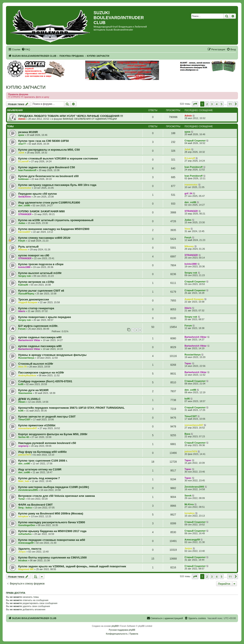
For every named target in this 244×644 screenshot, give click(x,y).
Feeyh (22, 241)
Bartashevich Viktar (29, 340)
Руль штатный (28, 247)
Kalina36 (23, 285)
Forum (22, 329)
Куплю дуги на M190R (33, 390)
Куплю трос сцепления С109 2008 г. (43, 461)
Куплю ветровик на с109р (36, 282)
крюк (21, 135)
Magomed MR (26, 569)
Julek (21, 153)
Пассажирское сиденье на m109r (41, 372)
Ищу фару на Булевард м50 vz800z (42, 452)
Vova (187, 229)
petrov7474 (24, 455)
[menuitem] (26, 49)
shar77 (22, 144)
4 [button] (217, 104)
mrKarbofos (25, 534)
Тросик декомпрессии (34, 299)
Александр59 (26, 543)
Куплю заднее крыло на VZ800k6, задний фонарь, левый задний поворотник (72, 566)
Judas (22, 223)
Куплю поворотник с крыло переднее (45, 317)
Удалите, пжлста (30, 549)
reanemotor (25, 188)
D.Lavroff (23, 161)
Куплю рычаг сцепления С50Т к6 (41, 291)
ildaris (22, 311)
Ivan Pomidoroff (27, 170)
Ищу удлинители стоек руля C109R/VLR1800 (49, 203)
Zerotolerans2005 (28, 490)
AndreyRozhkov (27, 375)
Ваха (187, 434)
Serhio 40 (24, 437)
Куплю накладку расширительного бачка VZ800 (52, 522)
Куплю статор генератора (36, 308)
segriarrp (23, 446)
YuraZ (22, 499)
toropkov (23, 516)
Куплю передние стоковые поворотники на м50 (52, 540)
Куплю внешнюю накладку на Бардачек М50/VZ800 (54, 229)
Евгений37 (24, 232)
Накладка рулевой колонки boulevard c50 (47, 443)
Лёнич (22, 402)
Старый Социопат (195, 141)
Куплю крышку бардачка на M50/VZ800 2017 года (52, 531)
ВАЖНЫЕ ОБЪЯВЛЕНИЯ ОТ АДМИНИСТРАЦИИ (90, 119)
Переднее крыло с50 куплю (38, 194)
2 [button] (207, 104)
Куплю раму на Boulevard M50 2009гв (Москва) (51, 513)
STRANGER (25, 214)
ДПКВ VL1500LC (29, 399)
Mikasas (23, 249)
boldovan (23, 179)
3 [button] (212, 104)
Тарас (188, 363)
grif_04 (188, 193)
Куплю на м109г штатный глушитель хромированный (56, 220)
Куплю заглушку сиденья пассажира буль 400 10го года (57, 185)
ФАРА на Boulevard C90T (36, 505)
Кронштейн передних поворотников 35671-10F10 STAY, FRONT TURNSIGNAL (71, 408)
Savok (188, 496)
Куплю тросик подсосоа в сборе (41, 264)
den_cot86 (24, 205)
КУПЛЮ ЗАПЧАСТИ (26, 87)
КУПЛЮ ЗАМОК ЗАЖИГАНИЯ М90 (41, 211)
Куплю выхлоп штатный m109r (40, 273)
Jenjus (22, 552)
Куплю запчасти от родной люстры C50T (47, 417)
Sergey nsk (25, 276)
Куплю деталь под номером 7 (39, 478)
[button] (195, 104)
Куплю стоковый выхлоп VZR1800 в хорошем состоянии (58, 158)
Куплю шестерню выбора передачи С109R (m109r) (54, 487)
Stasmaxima (25, 393)
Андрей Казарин (28, 302)
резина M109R (28, 132)
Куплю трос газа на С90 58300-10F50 (44, 141)
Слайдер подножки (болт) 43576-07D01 (45, 381)
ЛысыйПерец (26, 294)
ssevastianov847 (28, 428)
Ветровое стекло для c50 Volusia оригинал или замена (57, 496)
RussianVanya (26, 358)
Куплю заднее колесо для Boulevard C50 (47, 167)
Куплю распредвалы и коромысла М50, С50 (49, 150)
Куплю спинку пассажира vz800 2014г (44, 238)
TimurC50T (24, 419)
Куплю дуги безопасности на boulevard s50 (48, 176)
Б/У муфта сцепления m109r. (38, 326)
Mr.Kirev (189, 504)
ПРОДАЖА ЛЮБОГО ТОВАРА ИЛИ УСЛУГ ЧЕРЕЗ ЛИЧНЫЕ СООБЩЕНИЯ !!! (71, 116)
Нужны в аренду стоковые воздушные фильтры (52, 355)
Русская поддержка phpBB (122, 630)
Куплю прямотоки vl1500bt (37, 425)
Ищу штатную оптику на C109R (40, 469)
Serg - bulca (25, 508)
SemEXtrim (25, 197)
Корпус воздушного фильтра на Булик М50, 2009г (53, 434)
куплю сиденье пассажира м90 (40, 337)
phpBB (115, 626)
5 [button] (222, 104)
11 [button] (230, 104)
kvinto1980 (24, 267)
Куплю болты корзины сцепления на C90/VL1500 (52, 558)
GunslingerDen (27, 525)
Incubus (23, 560)
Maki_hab (24, 481)
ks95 (21, 384)
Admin (22, 119)
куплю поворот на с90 (34, 255)
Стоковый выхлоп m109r (36, 364)
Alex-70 (22, 367)
